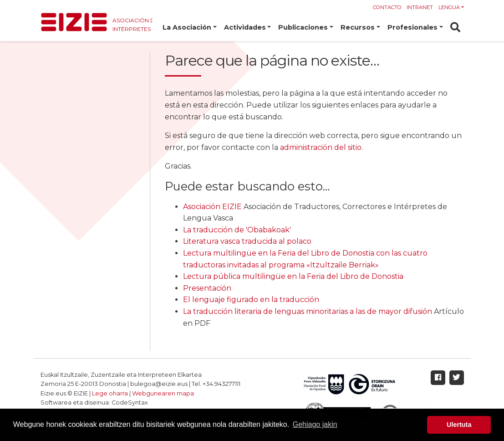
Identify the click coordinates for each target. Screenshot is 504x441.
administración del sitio (321, 147)
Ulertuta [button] (459, 425)
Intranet (420, 7)
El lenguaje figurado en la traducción (251, 300)
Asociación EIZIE (212, 207)
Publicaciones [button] (303, 27)
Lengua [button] (449, 7)
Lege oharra (110, 393)
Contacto (387, 7)
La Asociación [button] (187, 27)
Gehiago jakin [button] (315, 424)
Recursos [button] (358, 27)
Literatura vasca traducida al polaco (247, 241)
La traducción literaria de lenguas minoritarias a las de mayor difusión (308, 311)
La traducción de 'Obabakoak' (237, 230)
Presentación (207, 288)
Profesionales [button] (412, 27)
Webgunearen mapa (163, 393)
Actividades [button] (245, 27)
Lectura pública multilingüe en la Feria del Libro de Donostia (293, 276)
